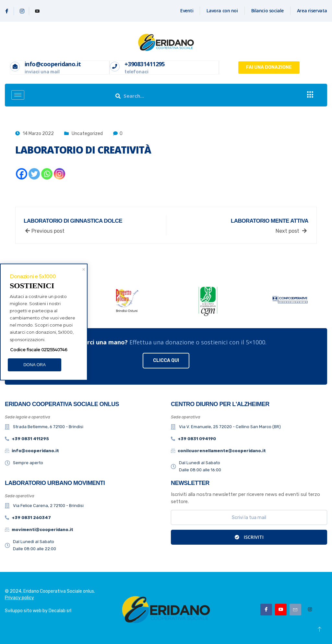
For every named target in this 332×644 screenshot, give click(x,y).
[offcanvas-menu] (310, 95)
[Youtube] (37, 11)
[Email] (295, 610)
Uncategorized (87, 134)
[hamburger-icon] (18, 95)
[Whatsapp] (47, 174)
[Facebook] (7, 11)
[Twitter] (34, 174)
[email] (249, 517)
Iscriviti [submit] (249, 537)
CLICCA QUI (166, 360)
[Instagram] (22, 11)
